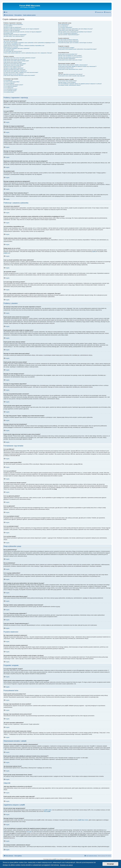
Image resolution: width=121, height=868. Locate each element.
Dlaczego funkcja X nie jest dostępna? (67, 82)
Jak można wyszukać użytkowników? (67, 58)
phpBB (54, 859)
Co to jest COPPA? (8, 26)
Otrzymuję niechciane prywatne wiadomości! (68, 41)
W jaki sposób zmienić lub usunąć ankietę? (14, 65)
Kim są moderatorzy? (63, 26)
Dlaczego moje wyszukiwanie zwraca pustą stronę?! (70, 57)
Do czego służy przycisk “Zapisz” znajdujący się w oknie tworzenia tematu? (21, 72)
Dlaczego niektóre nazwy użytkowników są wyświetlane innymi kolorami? (75, 32)
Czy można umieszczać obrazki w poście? (13, 85)
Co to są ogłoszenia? (8, 88)
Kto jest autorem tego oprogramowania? (67, 81)
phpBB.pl (94, 251)
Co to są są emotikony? (9, 83)
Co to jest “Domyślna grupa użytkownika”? (68, 33)
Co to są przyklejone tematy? (10, 89)
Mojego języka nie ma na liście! (11, 47)
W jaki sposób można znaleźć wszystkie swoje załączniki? (72, 76)
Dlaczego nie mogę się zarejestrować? (12, 27)
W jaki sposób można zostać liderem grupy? (68, 30)
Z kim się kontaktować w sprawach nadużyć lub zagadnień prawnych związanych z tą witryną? (80, 84)
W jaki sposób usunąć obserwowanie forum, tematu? (70, 69)
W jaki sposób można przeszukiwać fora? (68, 54)
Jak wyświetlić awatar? (9, 50)
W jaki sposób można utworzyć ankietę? (13, 62)
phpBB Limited (48, 810)
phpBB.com (7, 253)
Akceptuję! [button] (110, 864)
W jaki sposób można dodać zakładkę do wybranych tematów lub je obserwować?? (77, 66)
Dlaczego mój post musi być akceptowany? (14, 74)
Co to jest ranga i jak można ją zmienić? (13, 51)
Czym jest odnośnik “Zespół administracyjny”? (69, 35)
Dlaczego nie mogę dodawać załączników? (14, 68)
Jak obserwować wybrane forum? (66, 68)
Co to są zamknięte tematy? (10, 91)
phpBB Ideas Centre (83, 820)
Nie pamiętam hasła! (8, 33)
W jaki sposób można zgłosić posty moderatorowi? (15, 71)
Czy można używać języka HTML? (12, 82)
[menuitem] (5, 12)
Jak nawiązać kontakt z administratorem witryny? (69, 85)
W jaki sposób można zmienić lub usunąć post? (15, 59)
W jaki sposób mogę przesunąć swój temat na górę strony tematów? (19, 75)
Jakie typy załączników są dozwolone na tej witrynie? (70, 74)
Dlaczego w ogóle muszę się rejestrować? (13, 24)
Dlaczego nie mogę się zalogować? (12, 30)
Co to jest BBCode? (8, 80)
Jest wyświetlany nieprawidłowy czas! (12, 44)
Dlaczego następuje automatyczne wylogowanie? (15, 35)
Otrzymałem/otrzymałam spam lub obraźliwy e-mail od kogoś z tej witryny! (75, 43)
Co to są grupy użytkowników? (65, 27)
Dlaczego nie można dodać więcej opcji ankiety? (15, 64)
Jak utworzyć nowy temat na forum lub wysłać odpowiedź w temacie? (20, 58)
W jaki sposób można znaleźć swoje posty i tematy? (70, 60)
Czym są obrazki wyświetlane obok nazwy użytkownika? (17, 48)
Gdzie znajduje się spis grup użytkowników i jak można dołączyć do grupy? (75, 29)
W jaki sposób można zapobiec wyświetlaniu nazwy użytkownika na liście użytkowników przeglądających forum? (29, 43)
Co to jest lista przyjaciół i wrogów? (66, 48)
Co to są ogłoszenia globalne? (11, 86)
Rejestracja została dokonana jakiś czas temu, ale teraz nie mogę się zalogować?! (23, 32)
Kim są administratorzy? (64, 24)
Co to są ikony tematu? (9, 92)
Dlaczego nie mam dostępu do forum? (12, 67)
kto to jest (29, 832)
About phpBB (47, 811)
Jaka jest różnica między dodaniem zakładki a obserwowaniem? (73, 65)
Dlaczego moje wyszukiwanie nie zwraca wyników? (70, 56)
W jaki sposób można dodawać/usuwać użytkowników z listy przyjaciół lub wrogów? (77, 49)
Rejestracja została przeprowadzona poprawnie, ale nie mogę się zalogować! (21, 29)
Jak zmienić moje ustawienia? (10, 41)
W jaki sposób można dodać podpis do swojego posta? (16, 61)
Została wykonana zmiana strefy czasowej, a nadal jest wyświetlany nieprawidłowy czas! (24, 46)
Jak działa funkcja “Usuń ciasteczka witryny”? (14, 36)
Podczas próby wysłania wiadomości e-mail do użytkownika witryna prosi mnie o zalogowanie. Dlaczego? (28, 53)
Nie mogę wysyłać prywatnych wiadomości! (68, 40)
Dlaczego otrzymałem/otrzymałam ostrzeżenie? (15, 70)
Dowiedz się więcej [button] (66, 865)
